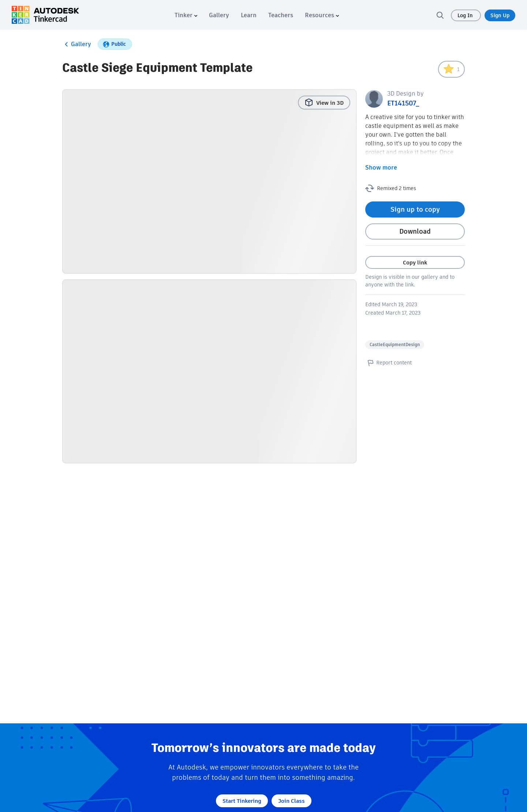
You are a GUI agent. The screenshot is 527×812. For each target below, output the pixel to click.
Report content (388, 363)
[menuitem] (186, 15)
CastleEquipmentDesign (395, 344)
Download (415, 231)
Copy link (415, 262)
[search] (440, 15)
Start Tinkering (242, 801)
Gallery (77, 44)
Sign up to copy (415, 209)
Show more (381, 168)
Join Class (291, 801)
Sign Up (500, 15)
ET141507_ (403, 103)
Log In (466, 15)
